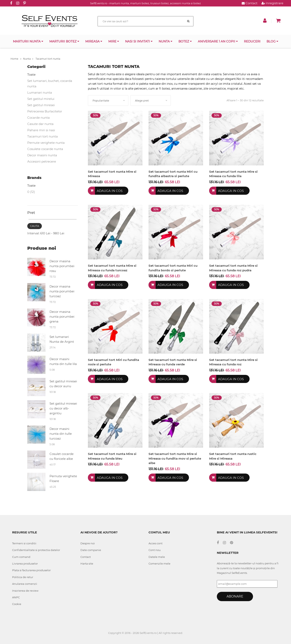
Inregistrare (272, 3)
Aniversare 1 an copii (218, 41)
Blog (272, 41)
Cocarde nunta (38, 118)
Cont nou (155, 550)
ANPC (16, 597)
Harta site (87, 564)
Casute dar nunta (40, 124)
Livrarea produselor (25, 564)
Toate (31, 75)
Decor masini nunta (42, 155)
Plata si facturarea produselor (31, 570)
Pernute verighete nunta (46, 143)
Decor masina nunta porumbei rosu (62, 266)
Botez (185, 41)
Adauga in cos (110, 191)
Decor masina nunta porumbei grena (62, 317)
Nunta (166, 41)
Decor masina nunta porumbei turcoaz (62, 291)
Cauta (35, 226)
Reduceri (252, 41)
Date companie (91, 550)
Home (16, 59)
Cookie (17, 604)
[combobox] (108, 100)
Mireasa (94, 41)
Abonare (235, 596)
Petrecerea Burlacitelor (45, 111)
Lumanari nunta (40, 93)
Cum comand (21, 557)
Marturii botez (64, 41)
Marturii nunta (28, 41)
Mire (114, 41)
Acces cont (156, 543)
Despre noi (88, 543)
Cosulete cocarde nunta (45, 149)
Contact (250, 3)
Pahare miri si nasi (41, 130)
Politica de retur (23, 577)
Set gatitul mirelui (41, 99)
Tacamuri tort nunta (46, 59)
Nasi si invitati (139, 41)
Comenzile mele (159, 564)
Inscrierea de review (25, 591)
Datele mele (157, 557)
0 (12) (31, 192)
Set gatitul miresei (41, 105)
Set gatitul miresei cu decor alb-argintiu (63, 408)
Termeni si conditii (24, 543)
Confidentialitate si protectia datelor (36, 550)
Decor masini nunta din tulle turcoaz (61, 434)
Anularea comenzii (25, 584)
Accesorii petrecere (42, 161)
